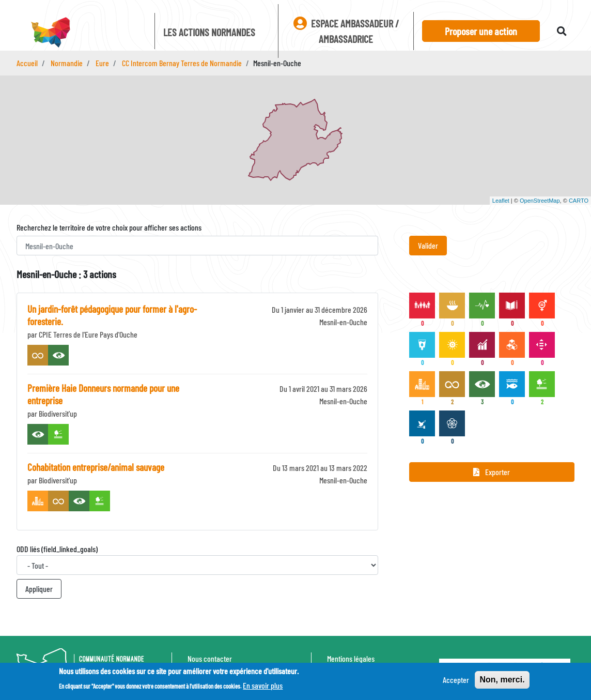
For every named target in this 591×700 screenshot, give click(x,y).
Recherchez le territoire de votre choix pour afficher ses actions (109, 227)
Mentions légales (351, 658)
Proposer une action (481, 31)
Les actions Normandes (209, 32)
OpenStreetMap (540, 201)
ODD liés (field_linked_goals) (57, 549)
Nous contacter (210, 658)
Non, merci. (502, 681)
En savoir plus (263, 686)
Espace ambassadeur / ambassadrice (346, 31)
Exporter (492, 472)
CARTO (579, 201)
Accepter (456, 681)
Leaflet (501, 201)
